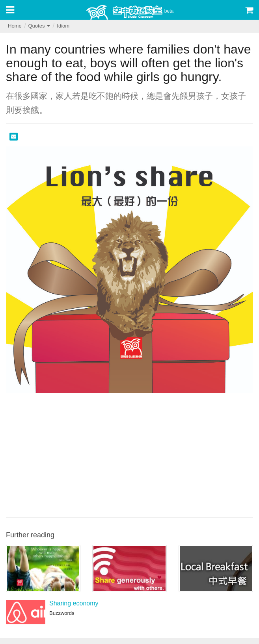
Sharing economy (74, 603)
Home (15, 26)
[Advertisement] (129, 454)
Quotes (39, 26)
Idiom (63, 26)
